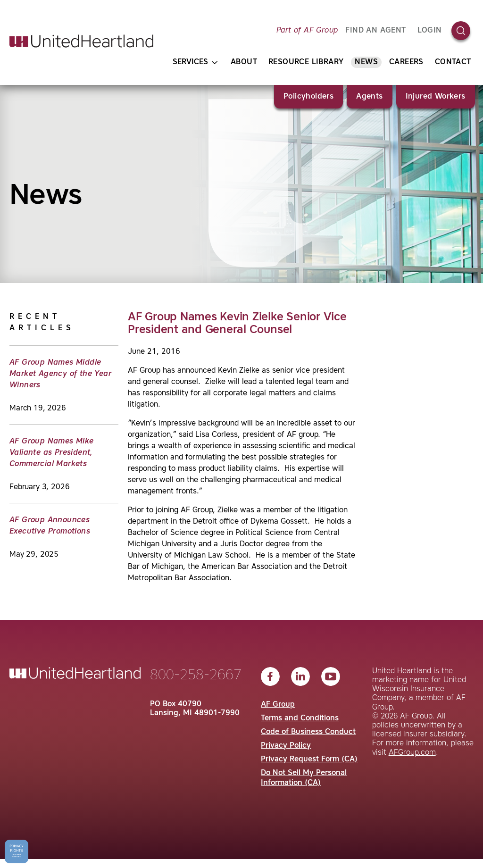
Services (195, 63)
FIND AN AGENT (375, 31)
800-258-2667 (196, 676)
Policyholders (308, 97)
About (244, 62)
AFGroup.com (412, 753)
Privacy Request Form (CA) (309, 759)
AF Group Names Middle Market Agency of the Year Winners (60, 374)
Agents (369, 97)
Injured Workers (436, 97)
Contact (453, 62)
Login (430, 31)
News (366, 62)
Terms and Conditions (300, 718)
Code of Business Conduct (308, 732)
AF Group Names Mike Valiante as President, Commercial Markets (52, 453)
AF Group (278, 705)
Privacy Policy (286, 746)
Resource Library (306, 62)
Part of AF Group (307, 31)
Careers (406, 62)
